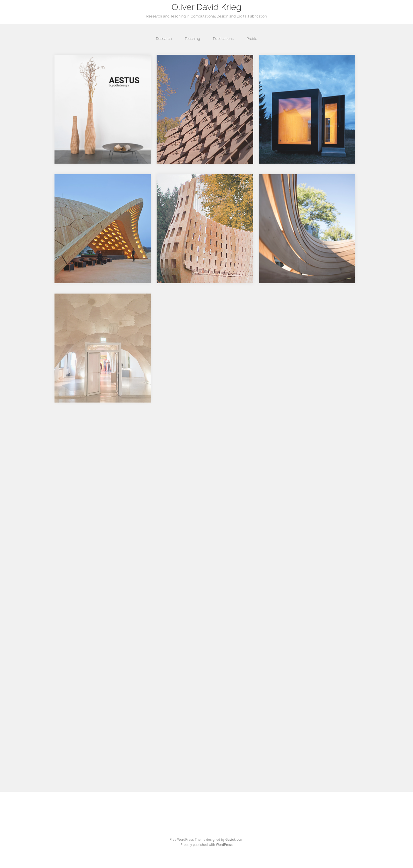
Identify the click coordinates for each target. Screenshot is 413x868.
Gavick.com (234, 840)
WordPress (224, 845)
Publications (223, 39)
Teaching (192, 39)
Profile (252, 39)
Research (164, 39)
